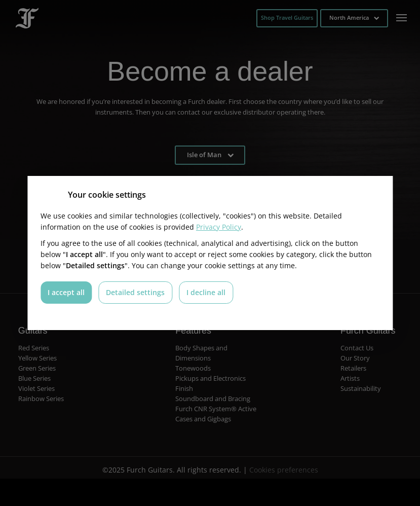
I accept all (66, 292)
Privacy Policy (219, 227)
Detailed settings (135, 292)
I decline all (206, 292)
